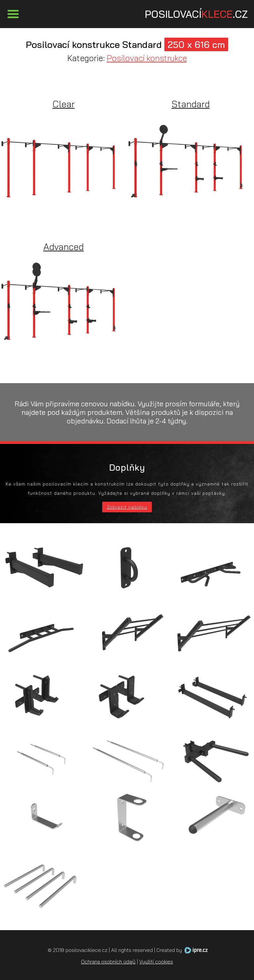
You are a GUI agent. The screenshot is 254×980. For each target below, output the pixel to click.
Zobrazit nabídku (127, 507)
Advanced (63, 247)
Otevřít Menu (13, 14)
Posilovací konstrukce (147, 58)
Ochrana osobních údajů (108, 962)
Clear (64, 104)
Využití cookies (156, 962)
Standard (191, 104)
